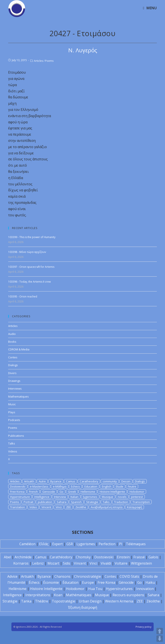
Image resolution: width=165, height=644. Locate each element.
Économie (51, 582)
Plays (12, 412)
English (107, 486)
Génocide (126, 582)
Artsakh (29, 481)
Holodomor (137, 492)
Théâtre (42, 601)
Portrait (28, 502)
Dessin (126, 481)
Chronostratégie (88, 576)
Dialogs (13, 365)
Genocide (49, 492)
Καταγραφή (134, 507)
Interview (60, 497)
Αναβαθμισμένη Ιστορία (107, 507)
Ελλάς (44, 544)
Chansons (62, 576)
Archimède (23, 557)
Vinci (59, 507)
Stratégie (10, 601)
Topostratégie (63, 601)
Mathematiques (18, 396)
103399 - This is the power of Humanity (32, 237)
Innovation (145, 589)
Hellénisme (18, 589)
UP (160, 631)
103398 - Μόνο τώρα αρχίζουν (27, 252)
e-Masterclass (39, 486)
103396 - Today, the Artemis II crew (29, 282)
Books (12, 342)
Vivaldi (106, 563)
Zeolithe (81, 507)
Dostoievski (18, 486)
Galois (153, 557)
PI (121, 544)
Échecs (34, 582)
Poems (49, 61)
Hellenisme (88, 492)
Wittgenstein (141, 563)
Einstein (123, 557)
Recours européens (128, 595)
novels (122, 497)
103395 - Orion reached (23, 296)
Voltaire (121, 563)
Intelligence (42, 497)
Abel (7, 557)
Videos (13, 451)
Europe (88, 582)
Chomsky (83, 557)
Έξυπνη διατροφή (83, 607)
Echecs (75, 486)
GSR (70, 544)
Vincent (46, 507)
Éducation (70, 582)
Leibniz (38, 563)
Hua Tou (95, 589)
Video (33, 507)
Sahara (62, 502)
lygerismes (90, 497)
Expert (57, 544)
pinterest (137, 497)
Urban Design (90, 601)
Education (91, 486)
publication (45, 502)
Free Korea (17, 492)
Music (12, 404)
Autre (42, 481)
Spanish (76, 502)
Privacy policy (144, 627)
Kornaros (21, 563)
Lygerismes (86, 544)
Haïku (150, 582)
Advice (12, 576)
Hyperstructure (20, 497)
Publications (16, 436)
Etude (120, 486)
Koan (58, 595)
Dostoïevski (104, 557)
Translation (18, 507)
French (33, 492)
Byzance (56, 481)
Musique (108, 497)
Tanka (26, 601)
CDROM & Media (19, 349)
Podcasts (14, 420)
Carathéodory (61, 557)
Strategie (92, 502)
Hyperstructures (119, 589)
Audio (12, 334)
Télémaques (136, 544)
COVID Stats (129, 576)
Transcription (141, 502)
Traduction (121, 502)
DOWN (160, 639)
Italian (74, 497)
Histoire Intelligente (112, 492)
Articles (38, 61)
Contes (13, 357)
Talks (12, 443)
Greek (72, 492)
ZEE (69, 507)
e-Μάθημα (60, 486)
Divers (12, 373)
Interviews (15, 389)
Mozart (53, 563)
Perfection (107, 544)
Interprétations (38, 595)
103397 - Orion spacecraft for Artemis (31, 267)
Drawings (14, 381)
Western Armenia (119, 601)
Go (61, 492)
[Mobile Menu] (150, 8)
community (110, 481)
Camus (71, 481)
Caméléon (27, 544)
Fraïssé (139, 557)
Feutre (132, 486)
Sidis (67, 563)
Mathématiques (79, 595)
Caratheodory (89, 481)
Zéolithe (153, 601)
